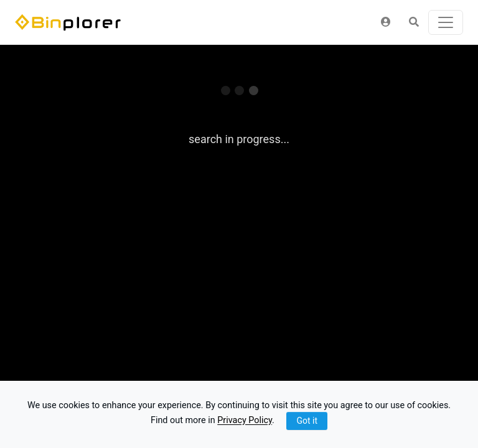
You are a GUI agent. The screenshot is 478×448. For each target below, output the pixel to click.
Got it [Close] (307, 421)
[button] (386, 22)
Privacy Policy (245, 421)
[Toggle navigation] (446, 22)
